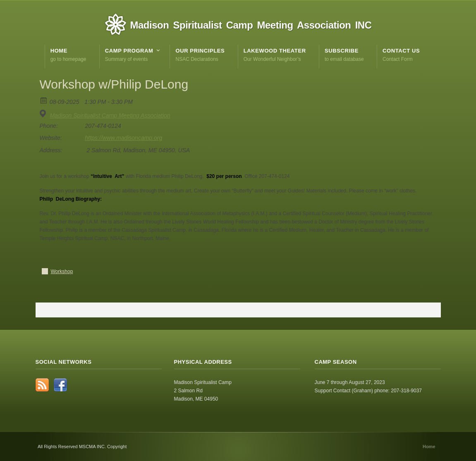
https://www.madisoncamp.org (124, 138)
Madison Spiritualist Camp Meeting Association (110, 115)
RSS (42, 385)
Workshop (62, 271)
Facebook (60, 385)
